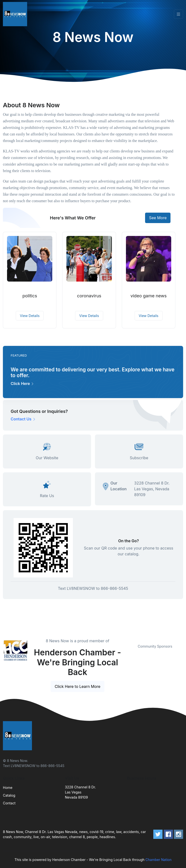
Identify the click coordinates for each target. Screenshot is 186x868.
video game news (149, 296)
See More (158, 218)
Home (8, 788)
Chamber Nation (159, 860)
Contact (9, 803)
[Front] (16, 14)
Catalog (9, 795)
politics (30, 296)
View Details (30, 316)
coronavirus (89, 296)
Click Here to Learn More (78, 686)
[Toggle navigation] (178, 14)
